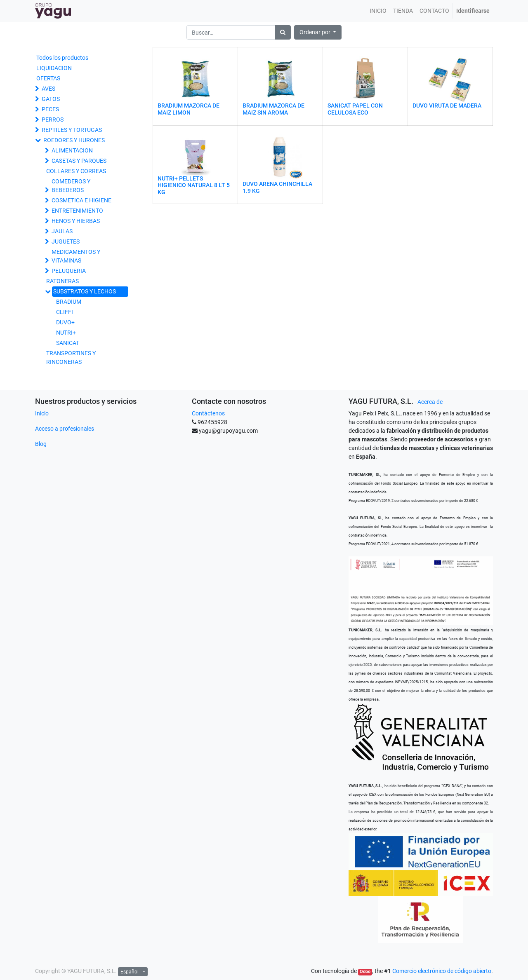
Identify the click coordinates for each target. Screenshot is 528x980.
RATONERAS (62, 281)
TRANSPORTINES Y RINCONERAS (71, 358)
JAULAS (62, 231)
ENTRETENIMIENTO (77, 211)
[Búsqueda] (283, 32)
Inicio (42, 413)
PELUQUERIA (69, 271)
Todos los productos (62, 58)
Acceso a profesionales (65, 429)
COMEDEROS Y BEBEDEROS (71, 186)
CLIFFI (65, 312)
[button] (318, 32)
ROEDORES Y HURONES (74, 140)
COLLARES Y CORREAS (76, 171)
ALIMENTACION (72, 150)
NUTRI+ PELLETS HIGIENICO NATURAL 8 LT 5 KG (194, 185)
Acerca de (430, 402)
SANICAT (68, 343)
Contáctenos (208, 413)
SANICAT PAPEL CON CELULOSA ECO (355, 109)
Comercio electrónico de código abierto (442, 971)
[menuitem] (378, 11)
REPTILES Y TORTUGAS (72, 130)
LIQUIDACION (54, 68)
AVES (48, 89)
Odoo (365, 972)
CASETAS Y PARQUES (79, 161)
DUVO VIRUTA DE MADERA (447, 106)
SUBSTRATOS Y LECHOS (85, 291)
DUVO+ (65, 322)
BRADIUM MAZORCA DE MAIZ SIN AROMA (273, 109)
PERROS (53, 120)
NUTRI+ (66, 333)
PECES (50, 109)
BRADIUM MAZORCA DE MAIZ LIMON (189, 109)
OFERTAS (48, 78)
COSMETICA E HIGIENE (81, 200)
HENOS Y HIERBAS (76, 221)
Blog (41, 444)
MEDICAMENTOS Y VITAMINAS (76, 256)
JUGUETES (66, 241)
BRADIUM (69, 302)
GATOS (51, 99)
